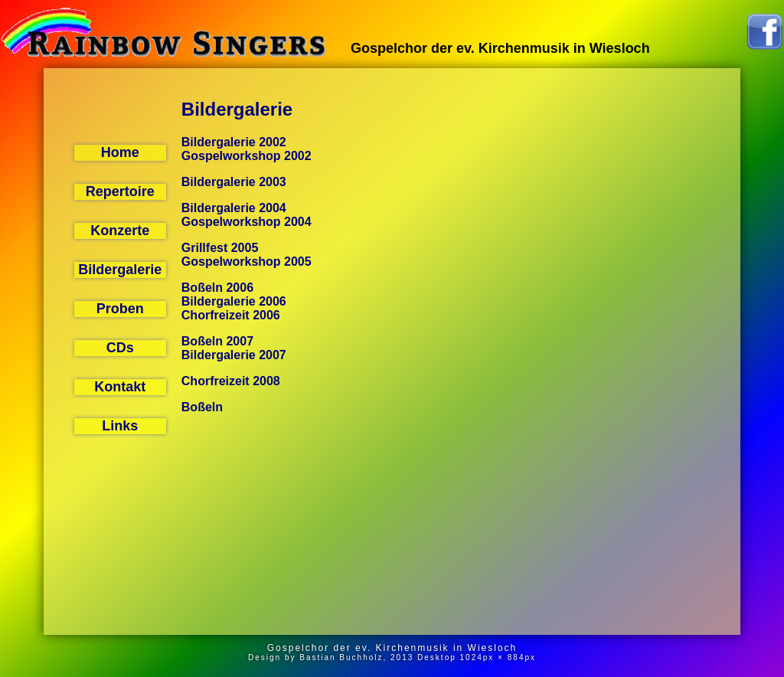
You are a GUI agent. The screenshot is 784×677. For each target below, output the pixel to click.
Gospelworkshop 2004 (247, 222)
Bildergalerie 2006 (234, 301)
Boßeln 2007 (217, 341)
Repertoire (120, 191)
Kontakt (120, 387)
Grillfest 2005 (220, 248)
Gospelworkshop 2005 (247, 262)
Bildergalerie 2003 (234, 182)
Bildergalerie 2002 (234, 142)
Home (120, 152)
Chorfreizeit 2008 (231, 381)
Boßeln (202, 407)
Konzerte (120, 231)
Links (120, 426)
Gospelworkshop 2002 (247, 156)
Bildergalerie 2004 (234, 208)
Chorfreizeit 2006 (231, 315)
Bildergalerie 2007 (234, 355)
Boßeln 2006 (217, 288)
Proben (120, 309)
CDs (120, 348)
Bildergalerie (120, 270)
